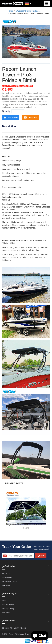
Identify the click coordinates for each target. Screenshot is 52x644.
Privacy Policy (8, 609)
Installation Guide (10, 582)
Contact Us (7, 578)
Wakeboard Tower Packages (28, 11)
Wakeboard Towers (23, 634)
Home (10, 11)
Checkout (30, 117)
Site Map (6, 585)
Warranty (6, 612)
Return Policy (8, 605)
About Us (6, 574)
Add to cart (11, 117)
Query (41, 556)
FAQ (4, 601)
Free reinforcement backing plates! (17, 86)
